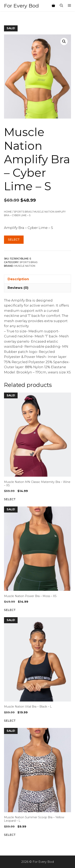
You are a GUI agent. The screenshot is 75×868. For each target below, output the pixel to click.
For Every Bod (21, 6)
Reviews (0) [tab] (18, 288)
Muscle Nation (25, 266)
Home (8, 212)
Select (14, 240)
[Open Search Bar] (61, 6)
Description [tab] (18, 279)
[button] (64, 41)
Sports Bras (23, 212)
